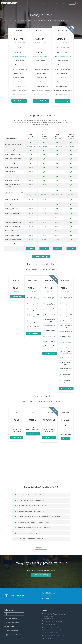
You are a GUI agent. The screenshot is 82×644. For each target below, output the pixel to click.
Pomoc (57, 3)
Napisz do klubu (47, 596)
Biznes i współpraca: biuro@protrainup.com (55, 627)
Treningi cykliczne (50, 341)
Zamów (31, 248)
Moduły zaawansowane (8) (42, 56)
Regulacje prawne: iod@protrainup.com (54, 636)
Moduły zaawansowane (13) (63, 56)
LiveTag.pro (33, 434)
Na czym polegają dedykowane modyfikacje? (29, 538)
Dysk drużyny (67, 352)
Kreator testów (50, 336)
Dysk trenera (50, 346)
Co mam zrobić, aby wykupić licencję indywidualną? (31, 506)
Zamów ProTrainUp (19, 101)
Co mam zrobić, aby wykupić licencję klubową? (29, 500)
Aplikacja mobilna (50, 315)
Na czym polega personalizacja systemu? (28, 533)
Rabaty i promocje (41, 257)
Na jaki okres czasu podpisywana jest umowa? (29, 511)
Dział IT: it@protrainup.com (51, 633)
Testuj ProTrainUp (17, 297)
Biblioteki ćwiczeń (34, 327)
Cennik (51, 3)
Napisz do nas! (41, 551)
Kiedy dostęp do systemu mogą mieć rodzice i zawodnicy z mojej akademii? (38, 517)
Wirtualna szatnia (67, 358)
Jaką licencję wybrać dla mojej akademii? (28, 495)
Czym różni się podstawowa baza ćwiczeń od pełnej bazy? (33, 528)
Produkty (43, 3)
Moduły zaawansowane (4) (20, 56)
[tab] (41, 495)
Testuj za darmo (17, 437)
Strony (65, 3)
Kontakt (65, 439)
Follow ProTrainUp (47, 638)
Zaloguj (72, 3)
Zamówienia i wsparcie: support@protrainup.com (57, 630)
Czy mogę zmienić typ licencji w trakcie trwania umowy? (32, 522)
